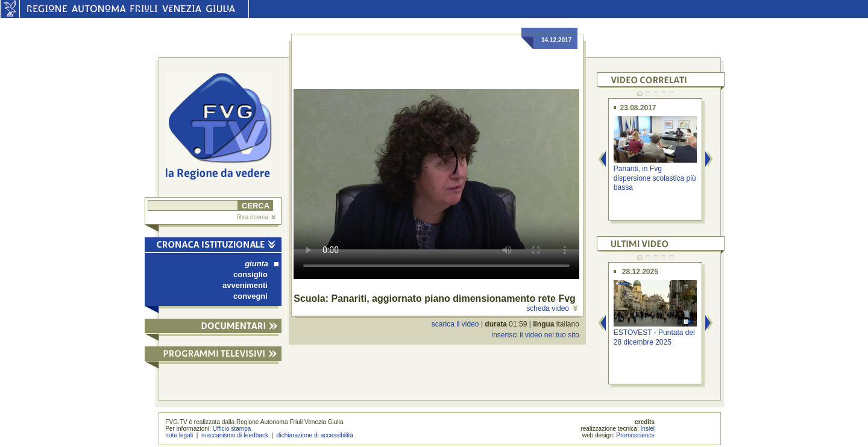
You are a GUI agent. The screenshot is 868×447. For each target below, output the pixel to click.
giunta (262, 264)
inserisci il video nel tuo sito (535, 335)
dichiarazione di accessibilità (315, 435)
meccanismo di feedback (235, 435)
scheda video (552, 308)
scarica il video (455, 324)
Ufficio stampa (232, 429)
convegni (250, 296)
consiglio (250, 274)
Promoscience (635, 435)
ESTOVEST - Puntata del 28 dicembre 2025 (654, 337)
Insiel (648, 429)
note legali (179, 435)
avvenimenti (245, 285)
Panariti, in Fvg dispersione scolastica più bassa (655, 178)
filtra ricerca (256, 217)
